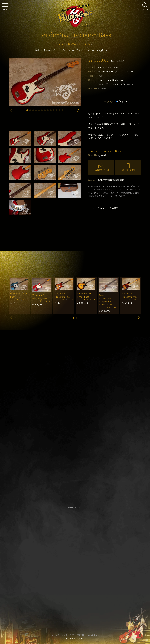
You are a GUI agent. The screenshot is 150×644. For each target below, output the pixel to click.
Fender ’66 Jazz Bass (18, 295)
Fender (108, 67)
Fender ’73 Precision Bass (129, 295)
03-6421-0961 (128, 170)
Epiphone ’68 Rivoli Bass (84, 295)
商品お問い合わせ (101, 170)
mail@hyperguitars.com (111, 180)
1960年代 (113, 208)
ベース (91, 208)
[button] (27, 110)
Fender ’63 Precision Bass (63, 295)
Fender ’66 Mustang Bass (40, 297)
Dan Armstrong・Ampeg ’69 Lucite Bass (106, 300)
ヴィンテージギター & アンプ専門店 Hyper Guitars (75, 635)
